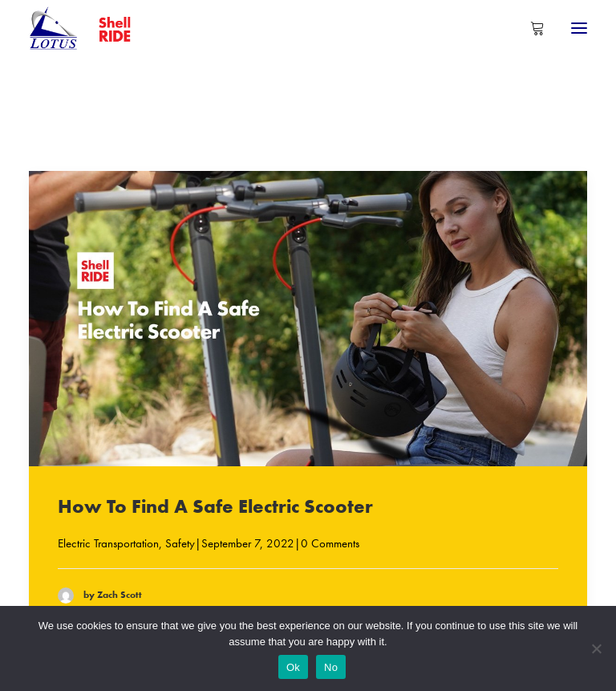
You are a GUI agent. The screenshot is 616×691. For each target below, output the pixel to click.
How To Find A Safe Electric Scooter (215, 506)
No (331, 667)
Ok (293, 667)
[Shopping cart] (530, 28)
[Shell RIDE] (88, 28)
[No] (596, 648)
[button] (579, 28)
